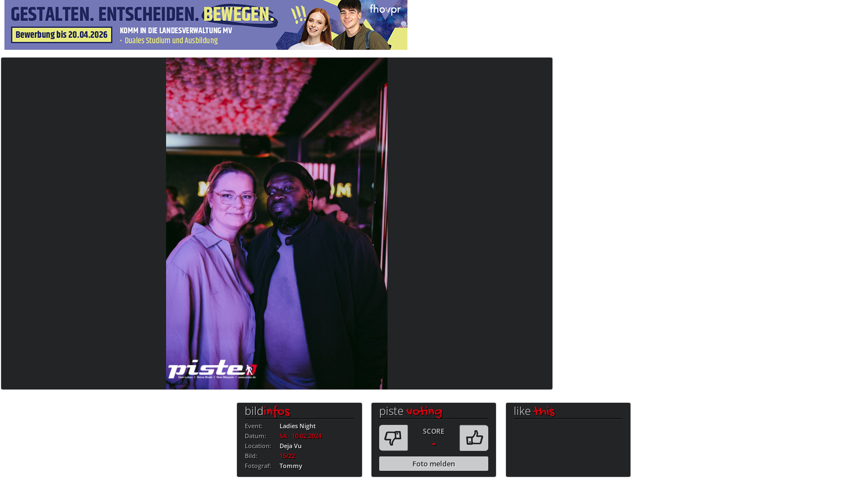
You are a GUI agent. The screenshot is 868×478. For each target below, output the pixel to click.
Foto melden (434, 464)
